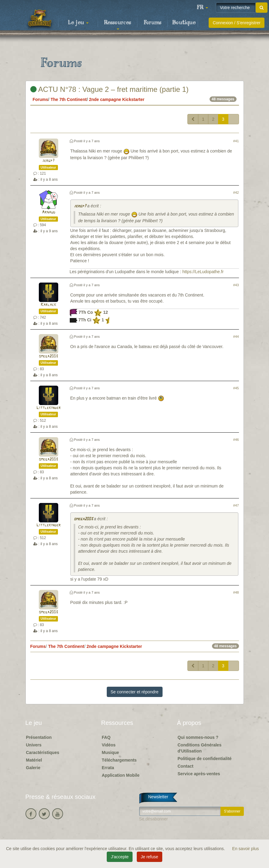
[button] (202, 8)
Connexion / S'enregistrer (237, 23)
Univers (34, 745)
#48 (236, 592)
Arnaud (49, 212)
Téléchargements (119, 760)
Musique (111, 752)
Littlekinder (49, 408)
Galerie (33, 768)
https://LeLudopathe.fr (203, 272)
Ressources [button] (118, 25)
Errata (108, 768)
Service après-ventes (199, 774)
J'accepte (120, 857)
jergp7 (48, 161)
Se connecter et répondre (135, 692)
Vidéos (109, 745)
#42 (236, 193)
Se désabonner (154, 819)
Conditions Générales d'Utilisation (200, 748)
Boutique (184, 23)
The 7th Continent (69, 99)
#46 (236, 440)
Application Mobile (121, 775)
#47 (236, 505)
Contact (186, 766)
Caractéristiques (43, 752)
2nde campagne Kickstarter (117, 99)
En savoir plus (246, 849)
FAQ (106, 737)
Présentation (39, 737)
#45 (236, 388)
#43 (236, 285)
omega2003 (48, 356)
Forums (153, 23)
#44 (236, 337)
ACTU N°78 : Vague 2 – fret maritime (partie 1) (109, 89)
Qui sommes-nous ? (198, 737)
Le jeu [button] (78, 23)
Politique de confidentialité (205, 759)
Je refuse (150, 857)
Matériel (34, 760)
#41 (236, 141)
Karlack (48, 305)
